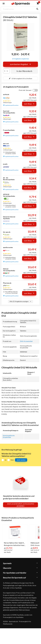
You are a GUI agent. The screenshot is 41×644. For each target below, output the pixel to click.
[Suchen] (37, 9)
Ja (6, 460)
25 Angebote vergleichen (21, 59)
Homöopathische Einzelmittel (9, 436)
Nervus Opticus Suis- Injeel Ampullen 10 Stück (15, 543)
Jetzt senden (21, 460)
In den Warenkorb (24, 71)
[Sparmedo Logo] (21, 4)
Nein (12, 460)
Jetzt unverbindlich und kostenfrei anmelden (20, 505)
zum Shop (29, 104)
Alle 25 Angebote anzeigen (20, 301)
